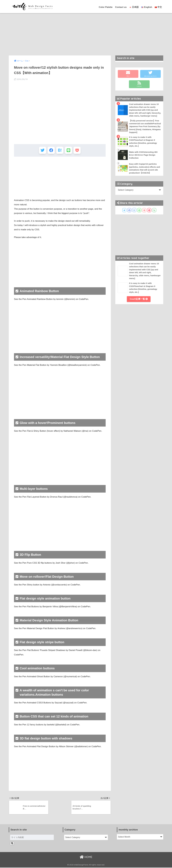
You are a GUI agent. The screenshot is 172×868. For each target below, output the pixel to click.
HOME (86, 858)
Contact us (121, 7)
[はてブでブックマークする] (60, 150)
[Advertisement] (86, 33)
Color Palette (106, 7)
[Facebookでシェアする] (51, 150)
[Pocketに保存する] (78, 150)
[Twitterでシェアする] (42, 150)
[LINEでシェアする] (69, 150)
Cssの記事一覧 (139, 303)
